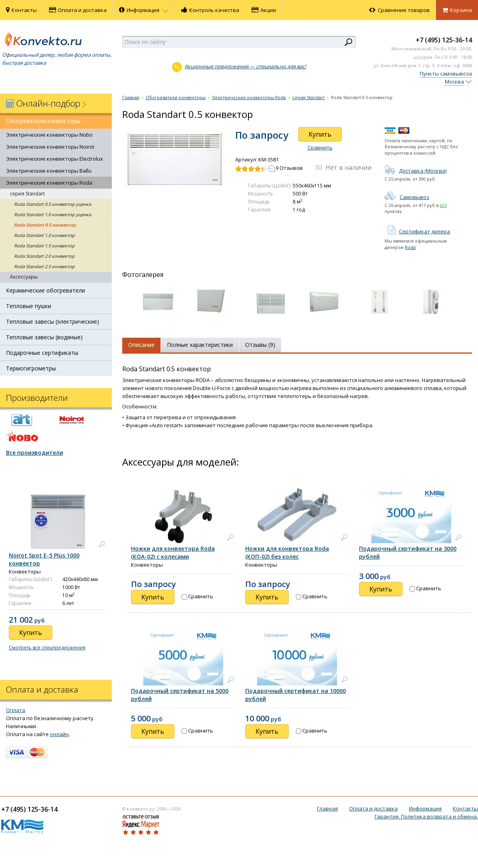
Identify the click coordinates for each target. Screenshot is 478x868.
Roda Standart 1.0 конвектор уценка (53, 214)
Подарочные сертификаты (42, 353)
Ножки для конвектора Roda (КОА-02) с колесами (173, 552)
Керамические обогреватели (46, 290)
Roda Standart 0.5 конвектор (45, 225)
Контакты (21, 10)
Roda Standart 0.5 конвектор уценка (53, 204)
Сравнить (320, 147)
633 (443, 205)
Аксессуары (24, 277)
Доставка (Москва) (416, 171)
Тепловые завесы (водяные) (44, 337)
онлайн (59, 734)
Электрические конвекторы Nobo (49, 135)
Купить (320, 134)
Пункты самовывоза (446, 74)
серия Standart (27, 194)
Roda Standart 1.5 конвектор (44, 246)
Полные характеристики (200, 345)
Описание (141, 345)
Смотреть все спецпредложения (47, 648)
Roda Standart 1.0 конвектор (44, 235)
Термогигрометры (31, 368)
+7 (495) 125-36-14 (444, 40)
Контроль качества (210, 10)
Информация (144, 10)
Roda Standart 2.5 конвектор (44, 266)
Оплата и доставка (78, 10)
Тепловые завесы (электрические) (53, 322)
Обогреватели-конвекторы (43, 121)
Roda (410, 247)
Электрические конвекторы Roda (49, 183)
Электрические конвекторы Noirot (50, 147)
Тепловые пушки (29, 306)
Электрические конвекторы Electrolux (55, 159)
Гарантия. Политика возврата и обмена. (426, 816)
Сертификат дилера (417, 231)
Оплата (16, 710)
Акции (264, 10)
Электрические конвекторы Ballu (49, 171)
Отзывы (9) (260, 345)
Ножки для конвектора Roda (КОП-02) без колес (287, 552)
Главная (131, 97)
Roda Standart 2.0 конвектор (44, 256)
